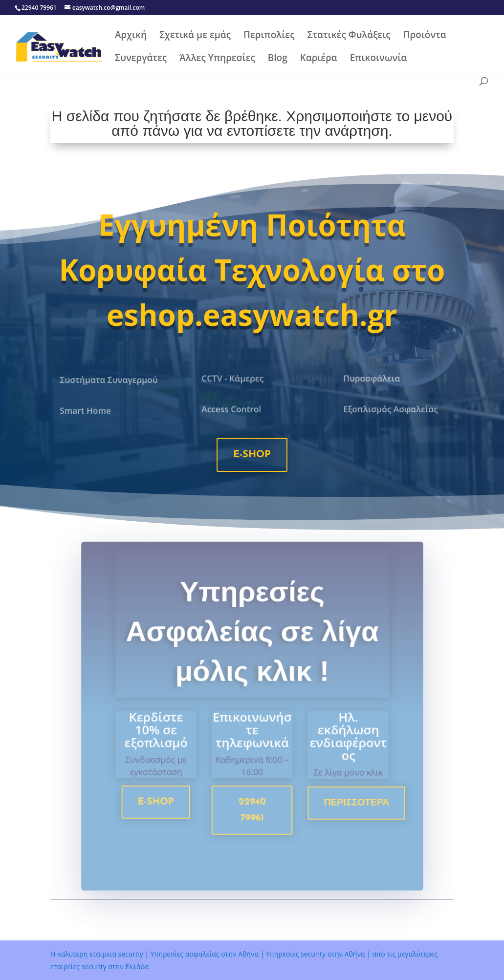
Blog (278, 59)
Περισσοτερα (351, 807)
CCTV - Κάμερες (233, 379)
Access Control (232, 409)
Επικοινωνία (379, 59)
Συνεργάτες (141, 59)
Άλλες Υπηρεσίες (217, 59)
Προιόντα (425, 36)
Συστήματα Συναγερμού (109, 380)
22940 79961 (252, 814)
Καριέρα (319, 59)
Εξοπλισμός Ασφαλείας (391, 409)
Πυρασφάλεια (373, 379)
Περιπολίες (269, 36)
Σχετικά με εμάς (195, 36)
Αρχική (131, 36)
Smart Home (87, 410)
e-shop (252, 455)
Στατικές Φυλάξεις (349, 36)
